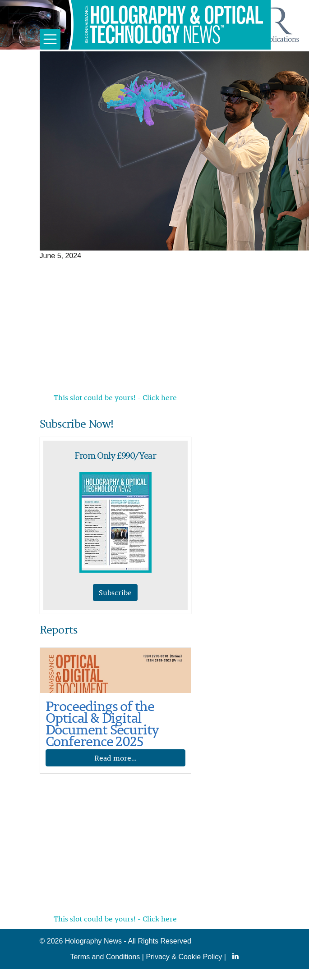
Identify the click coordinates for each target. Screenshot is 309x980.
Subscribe (115, 593)
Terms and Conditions (105, 957)
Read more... (115, 758)
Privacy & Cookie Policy (184, 957)
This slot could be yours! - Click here (115, 397)
